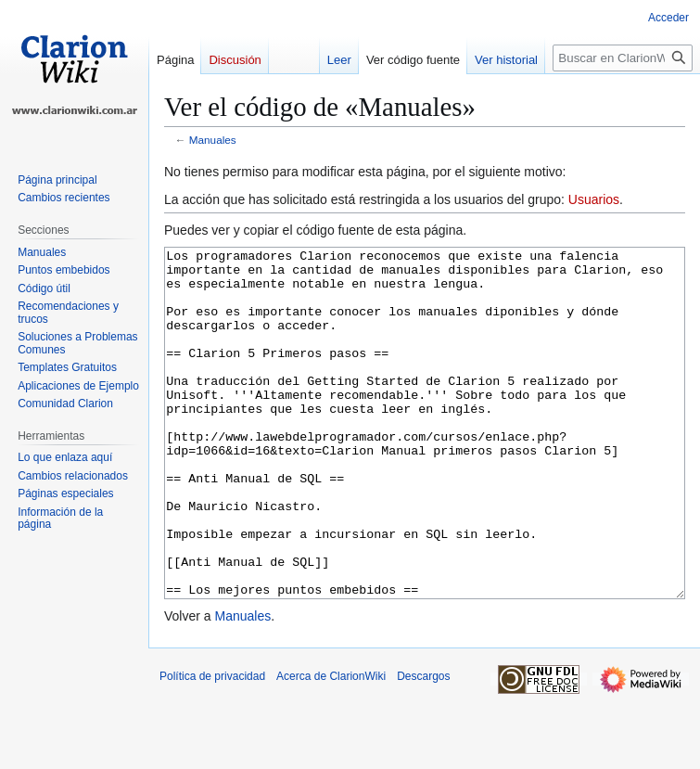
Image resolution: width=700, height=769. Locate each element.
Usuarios (594, 199)
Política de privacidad (212, 746)
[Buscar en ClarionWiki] (623, 58)
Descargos (423, 746)
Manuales (213, 140)
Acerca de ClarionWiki (331, 746)
